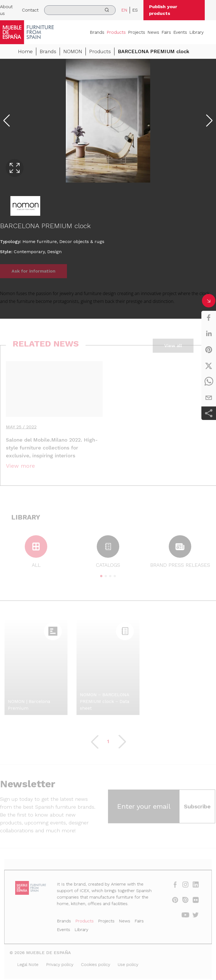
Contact (30, 10)
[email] (209, 398)
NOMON (73, 52)
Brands (97, 32)
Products (116, 32)
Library (196, 32)
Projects (137, 32)
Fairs (166, 32)
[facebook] (209, 318)
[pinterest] (209, 350)
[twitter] (209, 366)
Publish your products (163, 10)
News (153, 32)
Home (25, 52)
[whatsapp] (209, 382)
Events (180, 32)
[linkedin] (209, 334)
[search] (80, 10)
